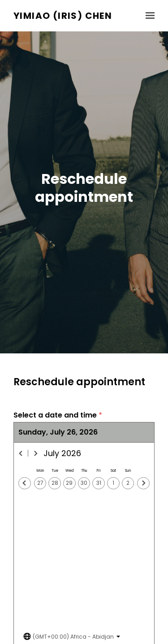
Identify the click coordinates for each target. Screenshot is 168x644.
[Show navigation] (148, 16)
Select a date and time (58, 415)
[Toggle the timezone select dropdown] (72, 637)
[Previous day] (25, 483)
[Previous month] (21, 453)
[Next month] (35, 453)
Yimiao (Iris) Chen (63, 16)
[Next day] (143, 483)
